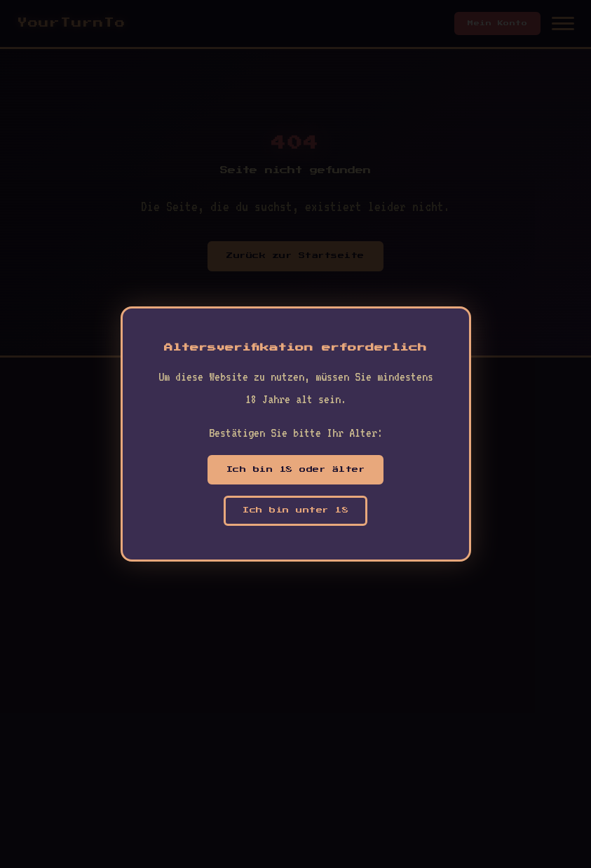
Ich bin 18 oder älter (296, 469)
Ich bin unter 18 (295, 510)
